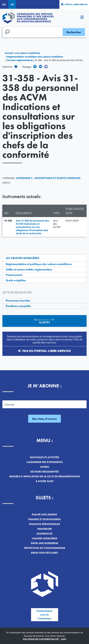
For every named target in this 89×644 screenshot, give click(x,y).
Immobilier (44, 529)
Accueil (9, 53)
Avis (64, 639)
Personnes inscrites (18, 300)
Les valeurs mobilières (27, 53)
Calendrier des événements (45, 462)
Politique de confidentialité (41, 639)
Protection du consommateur (45, 548)
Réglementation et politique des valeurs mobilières (35, 56)
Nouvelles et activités (44, 457)
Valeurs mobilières (45, 538)
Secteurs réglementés (45, 472)
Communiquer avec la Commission (44, 615)
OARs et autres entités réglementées (29, 269)
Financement (14, 275)
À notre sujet (45, 481)
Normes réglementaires (20, 60)
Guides (45, 467)
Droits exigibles (16, 280)
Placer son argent (44, 515)
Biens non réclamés (44, 553)
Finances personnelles (44, 524)
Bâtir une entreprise (45, 543)
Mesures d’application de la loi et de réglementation (45, 476)
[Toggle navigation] (82, 18)
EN (4, 4)
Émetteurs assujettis (18, 306)
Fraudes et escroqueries (44, 519)
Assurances (44, 534)
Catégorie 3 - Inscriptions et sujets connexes (48, 178)
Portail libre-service (76, 4)
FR (12, 4)
